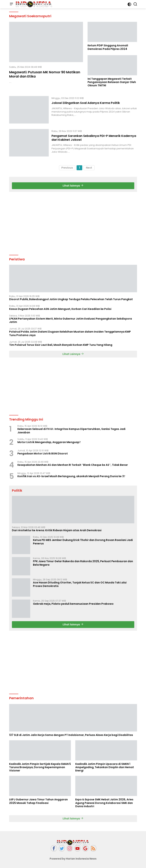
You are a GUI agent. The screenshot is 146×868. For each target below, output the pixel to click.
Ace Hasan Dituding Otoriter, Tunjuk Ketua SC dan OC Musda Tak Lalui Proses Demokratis (80, 584)
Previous (67, 168)
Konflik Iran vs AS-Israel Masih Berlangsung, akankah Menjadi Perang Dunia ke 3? (71, 476)
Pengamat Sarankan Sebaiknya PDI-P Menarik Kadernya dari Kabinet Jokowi (94, 138)
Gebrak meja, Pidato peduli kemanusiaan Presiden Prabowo (73, 604)
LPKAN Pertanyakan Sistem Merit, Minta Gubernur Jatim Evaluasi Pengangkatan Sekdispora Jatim (71, 320)
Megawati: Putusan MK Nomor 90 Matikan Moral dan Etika (45, 74)
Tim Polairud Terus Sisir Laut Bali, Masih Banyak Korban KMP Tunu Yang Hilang (61, 345)
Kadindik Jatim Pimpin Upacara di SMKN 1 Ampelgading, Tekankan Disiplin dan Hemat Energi (105, 767)
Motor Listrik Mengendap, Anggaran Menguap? (49, 442)
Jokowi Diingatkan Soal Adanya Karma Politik (86, 103)
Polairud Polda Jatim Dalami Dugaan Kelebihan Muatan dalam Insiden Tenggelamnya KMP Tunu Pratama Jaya (70, 333)
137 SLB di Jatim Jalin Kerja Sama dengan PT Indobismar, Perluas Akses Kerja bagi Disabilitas (71, 735)
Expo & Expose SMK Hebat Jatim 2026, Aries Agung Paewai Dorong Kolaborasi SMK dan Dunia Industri (104, 803)
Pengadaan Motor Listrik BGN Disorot (43, 454)
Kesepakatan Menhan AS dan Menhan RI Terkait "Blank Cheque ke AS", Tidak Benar (73, 465)
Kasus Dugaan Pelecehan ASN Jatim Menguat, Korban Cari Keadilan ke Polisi (60, 309)
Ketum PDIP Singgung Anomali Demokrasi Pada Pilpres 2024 (108, 47)
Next (89, 168)
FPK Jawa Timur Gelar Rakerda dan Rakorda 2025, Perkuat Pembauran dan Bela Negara (83, 563)
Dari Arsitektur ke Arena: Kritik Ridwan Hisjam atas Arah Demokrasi (57, 530)
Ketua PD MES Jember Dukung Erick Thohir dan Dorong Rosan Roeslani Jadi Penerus (83, 542)
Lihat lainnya (73, 186)
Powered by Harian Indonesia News (73, 859)
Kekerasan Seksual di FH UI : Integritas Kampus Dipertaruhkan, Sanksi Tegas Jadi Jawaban (71, 431)
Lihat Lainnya (73, 354)
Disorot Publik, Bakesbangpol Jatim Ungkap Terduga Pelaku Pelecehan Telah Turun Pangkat (71, 299)
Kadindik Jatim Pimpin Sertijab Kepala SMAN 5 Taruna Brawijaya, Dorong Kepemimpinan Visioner (40, 767)
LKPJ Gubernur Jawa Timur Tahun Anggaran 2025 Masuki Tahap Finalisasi (38, 801)
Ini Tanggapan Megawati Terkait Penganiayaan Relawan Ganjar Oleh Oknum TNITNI (112, 82)
